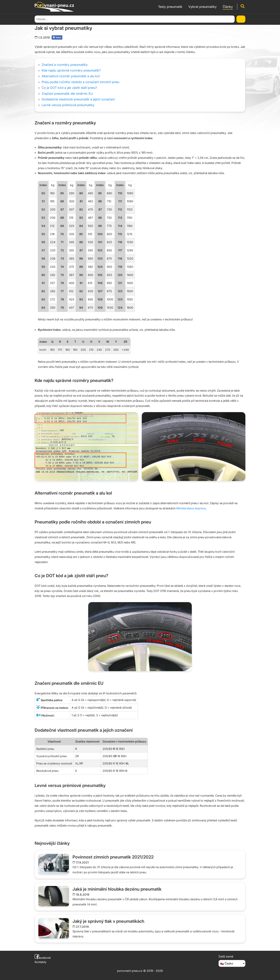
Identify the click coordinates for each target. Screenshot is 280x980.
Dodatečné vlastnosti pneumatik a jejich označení (78, 99)
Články (49, 19)
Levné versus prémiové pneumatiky (68, 105)
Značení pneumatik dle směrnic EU (67, 94)
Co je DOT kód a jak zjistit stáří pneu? (69, 88)
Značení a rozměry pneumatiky (65, 65)
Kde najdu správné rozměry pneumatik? (71, 70)
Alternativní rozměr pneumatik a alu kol (71, 76)
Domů (38, 19)
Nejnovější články (52, 843)
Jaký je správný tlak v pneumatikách (108, 921)
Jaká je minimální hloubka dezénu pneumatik (117, 889)
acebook (43, 958)
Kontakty (41, 962)
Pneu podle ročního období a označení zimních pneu (80, 82)
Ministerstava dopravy (191, 508)
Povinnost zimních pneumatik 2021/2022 (113, 857)
